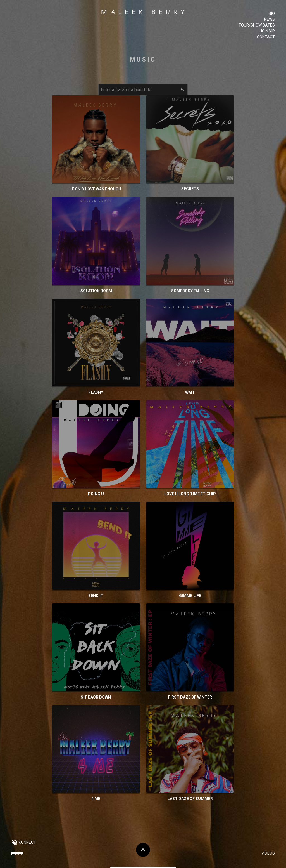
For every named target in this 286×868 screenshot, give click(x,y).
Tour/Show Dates (257, 25)
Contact (266, 37)
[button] (24, 843)
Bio (272, 13)
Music (17, 853)
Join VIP (267, 31)
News (270, 19)
